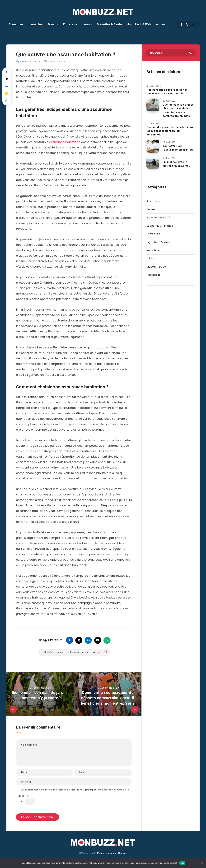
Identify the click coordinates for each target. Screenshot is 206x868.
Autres (161, 24)
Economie (16, 24)
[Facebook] (182, 24)
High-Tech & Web (139, 24)
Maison (53, 24)
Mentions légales (107, 853)
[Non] (202, 863)
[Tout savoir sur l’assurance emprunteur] (153, 146)
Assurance (153, 201)
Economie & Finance (160, 226)
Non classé (154, 275)
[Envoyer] (191, 53)
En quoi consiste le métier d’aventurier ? (177, 164)
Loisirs (87, 24)
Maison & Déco (156, 267)
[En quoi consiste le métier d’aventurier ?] (153, 162)
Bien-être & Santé (109, 24)
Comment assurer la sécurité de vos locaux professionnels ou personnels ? (170, 131)
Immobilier (35, 24)
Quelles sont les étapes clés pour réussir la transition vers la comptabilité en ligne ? (178, 110)
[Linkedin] (193, 24)
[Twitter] (187, 24)
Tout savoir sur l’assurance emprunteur (178, 148)
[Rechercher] (171, 53)
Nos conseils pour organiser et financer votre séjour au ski (167, 92)
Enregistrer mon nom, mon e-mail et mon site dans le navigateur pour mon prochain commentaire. (75, 790)
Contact (122, 853)
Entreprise (70, 24)
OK (182, 863)
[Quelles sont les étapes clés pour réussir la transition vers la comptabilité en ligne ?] (153, 105)
